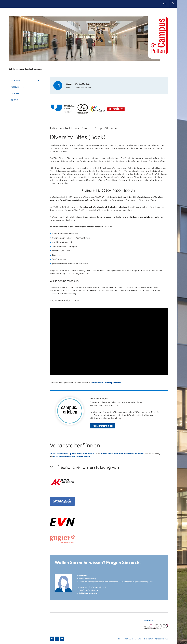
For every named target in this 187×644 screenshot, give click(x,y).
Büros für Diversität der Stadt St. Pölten (71, 456)
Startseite (15, 81)
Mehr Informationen (103, 426)
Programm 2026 (18, 87)
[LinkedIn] (52, 639)
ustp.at (148, 620)
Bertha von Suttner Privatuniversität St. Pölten (122, 453)
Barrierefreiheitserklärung (156, 639)
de (164, 4)
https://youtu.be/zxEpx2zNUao (107, 382)
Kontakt (14, 100)
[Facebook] (57, 639)
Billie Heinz (82, 576)
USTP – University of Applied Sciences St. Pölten (72, 453)
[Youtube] (62, 639)
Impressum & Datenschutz (130, 639)
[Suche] (173, 4)
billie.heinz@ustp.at (88, 593)
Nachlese (15, 93)
